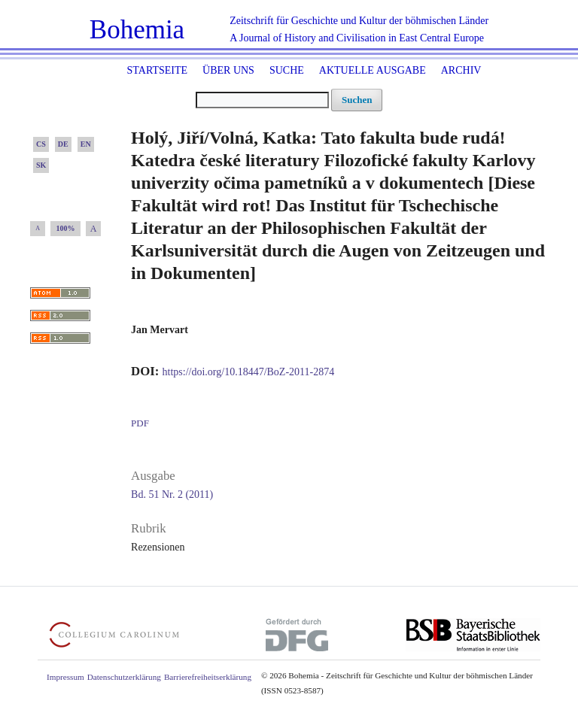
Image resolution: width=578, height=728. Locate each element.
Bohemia (137, 30)
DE (63, 144)
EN (86, 144)
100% (66, 228)
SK (41, 165)
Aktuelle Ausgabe (373, 70)
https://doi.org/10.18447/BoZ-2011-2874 (249, 372)
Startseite (157, 70)
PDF (140, 423)
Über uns (228, 70)
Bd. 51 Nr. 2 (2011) (172, 494)
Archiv (461, 70)
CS (41, 144)
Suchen (357, 100)
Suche (287, 70)
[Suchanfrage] (262, 100)
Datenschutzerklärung (124, 677)
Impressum (65, 677)
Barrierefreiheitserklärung (208, 677)
